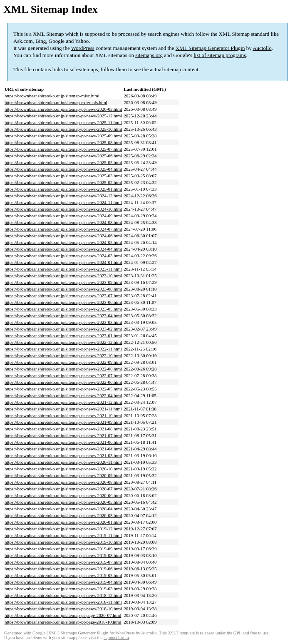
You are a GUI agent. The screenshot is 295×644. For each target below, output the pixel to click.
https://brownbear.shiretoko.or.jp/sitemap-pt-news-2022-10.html (63, 356)
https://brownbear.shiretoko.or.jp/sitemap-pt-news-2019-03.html (63, 589)
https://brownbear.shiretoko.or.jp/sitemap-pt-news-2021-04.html (63, 449)
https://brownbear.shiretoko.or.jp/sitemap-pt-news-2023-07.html (63, 296)
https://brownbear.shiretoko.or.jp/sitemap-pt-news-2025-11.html (63, 122)
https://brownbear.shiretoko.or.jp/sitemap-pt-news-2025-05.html (63, 162)
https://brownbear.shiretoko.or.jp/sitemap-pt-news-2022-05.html (63, 389)
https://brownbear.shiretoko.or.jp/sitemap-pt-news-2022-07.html (63, 375)
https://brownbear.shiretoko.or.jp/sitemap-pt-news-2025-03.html (63, 176)
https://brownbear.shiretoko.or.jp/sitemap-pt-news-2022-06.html (63, 382)
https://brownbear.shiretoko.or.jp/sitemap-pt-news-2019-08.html (63, 555)
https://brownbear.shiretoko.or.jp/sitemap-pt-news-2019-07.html (63, 562)
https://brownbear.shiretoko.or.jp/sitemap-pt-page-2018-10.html (63, 622)
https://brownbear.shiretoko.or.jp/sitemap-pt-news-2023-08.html (63, 289)
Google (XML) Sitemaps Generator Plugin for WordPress (84, 633)
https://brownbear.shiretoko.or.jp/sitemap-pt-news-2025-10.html (63, 129)
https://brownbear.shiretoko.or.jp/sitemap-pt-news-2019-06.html (63, 569)
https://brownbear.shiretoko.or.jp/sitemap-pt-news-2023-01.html (63, 336)
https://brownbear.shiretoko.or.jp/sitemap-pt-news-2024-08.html (63, 222)
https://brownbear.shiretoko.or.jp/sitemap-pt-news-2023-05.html (63, 309)
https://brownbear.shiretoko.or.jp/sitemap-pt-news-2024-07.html (63, 229)
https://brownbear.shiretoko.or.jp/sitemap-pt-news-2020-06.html (63, 495)
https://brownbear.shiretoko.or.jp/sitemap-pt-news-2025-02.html (63, 182)
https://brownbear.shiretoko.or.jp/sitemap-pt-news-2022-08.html (63, 369)
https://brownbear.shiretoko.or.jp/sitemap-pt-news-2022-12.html (63, 342)
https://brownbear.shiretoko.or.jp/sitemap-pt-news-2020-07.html (63, 489)
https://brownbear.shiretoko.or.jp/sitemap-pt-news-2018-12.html (63, 595)
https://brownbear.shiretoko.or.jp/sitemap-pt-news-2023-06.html (63, 302)
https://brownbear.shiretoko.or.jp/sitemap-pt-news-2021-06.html (63, 442)
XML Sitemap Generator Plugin (210, 48)
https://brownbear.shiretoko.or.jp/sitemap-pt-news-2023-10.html (63, 276)
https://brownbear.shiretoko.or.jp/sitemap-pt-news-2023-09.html (63, 282)
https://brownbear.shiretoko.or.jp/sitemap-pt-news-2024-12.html (63, 196)
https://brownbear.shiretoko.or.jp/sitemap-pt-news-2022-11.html (63, 349)
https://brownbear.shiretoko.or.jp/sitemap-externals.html (56, 102)
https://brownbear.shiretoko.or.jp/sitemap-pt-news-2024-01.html (63, 262)
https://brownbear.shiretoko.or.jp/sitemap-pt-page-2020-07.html (63, 615)
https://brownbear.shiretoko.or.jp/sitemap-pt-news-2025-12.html (63, 116)
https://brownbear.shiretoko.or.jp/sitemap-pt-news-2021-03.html (63, 455)
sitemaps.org (149, 55)
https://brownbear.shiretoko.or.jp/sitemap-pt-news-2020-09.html (63, 475)
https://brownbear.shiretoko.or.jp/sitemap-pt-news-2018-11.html (63, 602)
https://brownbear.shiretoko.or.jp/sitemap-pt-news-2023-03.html (63, 322)
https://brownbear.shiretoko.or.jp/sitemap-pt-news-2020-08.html (63, 482)
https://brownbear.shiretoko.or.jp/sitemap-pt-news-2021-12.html (63, 402)
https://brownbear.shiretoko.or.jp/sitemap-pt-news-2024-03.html (63, 256)
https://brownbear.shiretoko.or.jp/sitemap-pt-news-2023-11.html (63, 269)
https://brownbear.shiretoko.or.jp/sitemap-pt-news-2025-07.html (63, 149)
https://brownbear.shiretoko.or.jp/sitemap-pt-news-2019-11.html (63, 535)
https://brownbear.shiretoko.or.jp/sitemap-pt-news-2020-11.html (63, 462)
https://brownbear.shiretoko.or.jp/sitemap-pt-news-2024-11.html (63, 202)
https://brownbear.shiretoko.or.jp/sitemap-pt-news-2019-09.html (63, 549)
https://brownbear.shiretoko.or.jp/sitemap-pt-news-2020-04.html (63, 509)
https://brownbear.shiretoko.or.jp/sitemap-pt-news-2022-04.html (63, 395)
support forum (116, 638)
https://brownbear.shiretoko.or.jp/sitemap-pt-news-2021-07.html (63, 435)
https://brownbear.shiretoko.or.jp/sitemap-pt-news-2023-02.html (63, 329)
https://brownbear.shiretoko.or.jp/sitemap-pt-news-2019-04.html (63, 582)
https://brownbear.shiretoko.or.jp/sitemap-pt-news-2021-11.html (63, 409)
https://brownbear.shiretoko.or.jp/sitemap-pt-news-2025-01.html (63, 189)
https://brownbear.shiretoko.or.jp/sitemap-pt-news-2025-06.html (63, 156)
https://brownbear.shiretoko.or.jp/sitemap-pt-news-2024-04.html (63, 249)
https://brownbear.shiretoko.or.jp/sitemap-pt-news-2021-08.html (63, 429)
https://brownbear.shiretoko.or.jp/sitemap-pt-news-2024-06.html (63, 236)
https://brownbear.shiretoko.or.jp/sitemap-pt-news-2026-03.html (63, 109)
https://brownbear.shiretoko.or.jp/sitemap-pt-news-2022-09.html (63, 362)
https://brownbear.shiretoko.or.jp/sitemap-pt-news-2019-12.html (63, 529)
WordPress (83, 48)
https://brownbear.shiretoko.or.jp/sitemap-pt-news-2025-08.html (63, 142)
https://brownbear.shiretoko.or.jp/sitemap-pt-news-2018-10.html (63, 609)
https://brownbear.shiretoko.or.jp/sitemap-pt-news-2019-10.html (63, 542)
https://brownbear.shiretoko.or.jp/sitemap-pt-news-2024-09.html (63, 216)
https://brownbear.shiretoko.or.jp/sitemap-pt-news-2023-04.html (63, 316)
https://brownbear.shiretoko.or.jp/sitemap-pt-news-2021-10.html (63, 415)
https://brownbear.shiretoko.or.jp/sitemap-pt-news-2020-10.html (63, 469)
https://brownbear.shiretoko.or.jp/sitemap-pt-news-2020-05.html (63, 502)
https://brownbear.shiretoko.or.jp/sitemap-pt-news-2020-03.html (63, 515)
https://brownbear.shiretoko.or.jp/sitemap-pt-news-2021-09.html (63, 422)
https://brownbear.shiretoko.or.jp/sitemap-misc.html (52, 96)
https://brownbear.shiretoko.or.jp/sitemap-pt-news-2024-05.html (63, 242)
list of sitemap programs (220, 55)
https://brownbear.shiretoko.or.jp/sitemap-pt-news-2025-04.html (63, 169)
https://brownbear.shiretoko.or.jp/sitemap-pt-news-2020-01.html (63, 522)
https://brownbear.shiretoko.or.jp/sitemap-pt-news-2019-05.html (63, 575)
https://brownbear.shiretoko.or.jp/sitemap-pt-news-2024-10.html (63, 209)
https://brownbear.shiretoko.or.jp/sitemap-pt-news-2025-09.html (63, 136)
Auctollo (262, 48)
